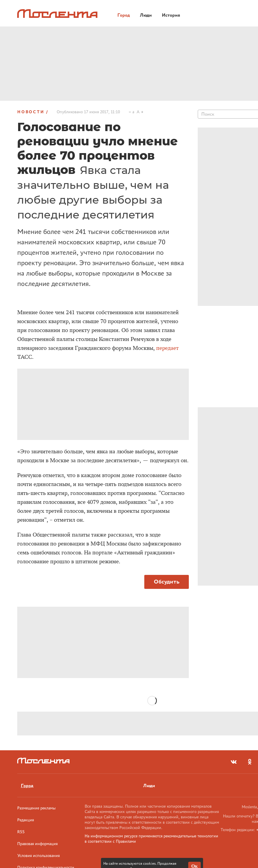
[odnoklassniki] (250, 762)
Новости (31, 112)
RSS (21, 832)
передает (167, 348)
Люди (149, 786)
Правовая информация (37, 844)
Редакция (26, 820)
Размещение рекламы (36, 808)
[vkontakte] (234, 762)
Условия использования (38, 856)
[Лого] (57, 14)
